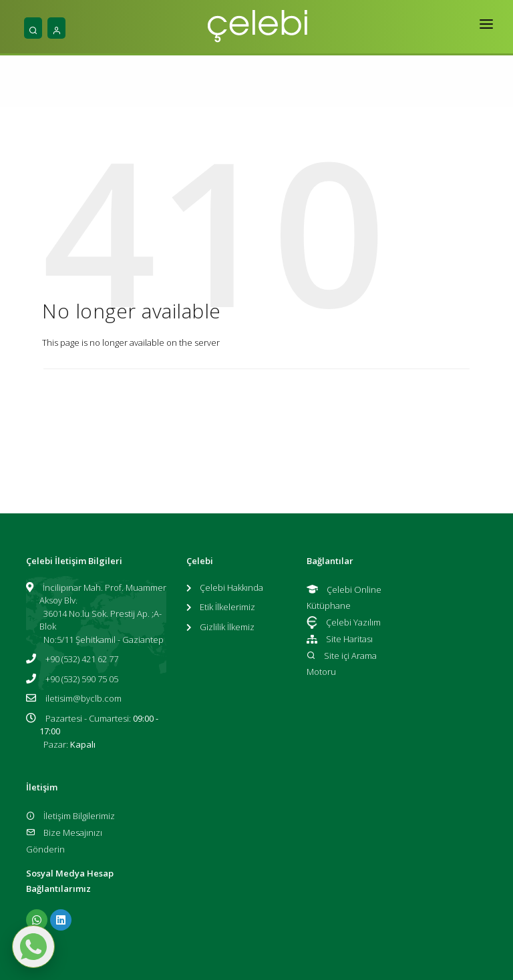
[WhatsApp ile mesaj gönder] (33, 947)
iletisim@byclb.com (83, 698)
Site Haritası (340, 639)
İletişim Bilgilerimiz (70, 816)
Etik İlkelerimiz (227, 607)
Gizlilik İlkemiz (227, 627)
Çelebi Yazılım (344, 622)
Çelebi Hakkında (231, 587)
